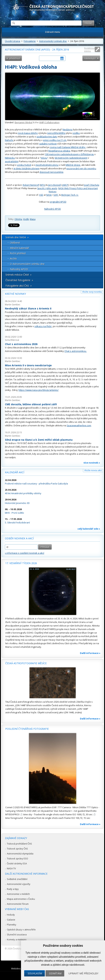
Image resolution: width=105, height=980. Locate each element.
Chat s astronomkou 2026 (21, 344)
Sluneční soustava (17, 934)
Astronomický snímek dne (53, 41)
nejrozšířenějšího (56, 133)
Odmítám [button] (55, 973)
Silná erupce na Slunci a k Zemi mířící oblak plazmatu (39, 440)
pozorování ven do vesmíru (81, 168)
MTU (43, 185)
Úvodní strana (13, 41)
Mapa (33, 219)
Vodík (26, 219)
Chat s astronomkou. (76, 351)
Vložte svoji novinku (92, 292)
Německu (10, 158)
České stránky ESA (17, 863)
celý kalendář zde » (89, 529)
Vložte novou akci (93, 470)
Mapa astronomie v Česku (21, 899)
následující (90, 58)
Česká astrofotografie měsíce (26, 663)
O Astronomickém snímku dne (27, 264)
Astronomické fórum (18, 904)
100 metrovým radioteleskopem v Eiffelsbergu (69, 154)
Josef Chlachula (92, 185)
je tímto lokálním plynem (26, 168)
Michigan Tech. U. (70, 195)
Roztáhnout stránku (90, 50)
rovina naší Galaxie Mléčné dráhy (67, 147)
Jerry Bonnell (55, 185)
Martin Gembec (13, 305)
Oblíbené (15, 243)
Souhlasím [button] (35, 973)
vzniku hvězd (24, 165)
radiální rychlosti (48, 144)
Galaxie (11, 920)
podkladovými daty (47, 137)
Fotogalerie (30, 41)
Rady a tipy (13, 889)
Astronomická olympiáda (20, 854)
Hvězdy (11, 915)
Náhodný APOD (53, 209)
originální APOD (58, 202)
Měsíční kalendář (19, 248)
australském (12, 161)
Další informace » (90, 653)
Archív (13, 259)
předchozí (15, 58)
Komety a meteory (17, 939)
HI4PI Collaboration (49, 122)
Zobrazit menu (52, 32)
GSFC (56, 195)
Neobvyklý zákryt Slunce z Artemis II (28, 308)
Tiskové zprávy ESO (17, 858)
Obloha (18, 219)
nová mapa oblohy (28, 133)
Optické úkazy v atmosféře (21, 930)
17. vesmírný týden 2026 (21, 563)
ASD (41, 195)
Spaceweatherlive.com (79, 425)
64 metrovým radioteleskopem (71, 158)
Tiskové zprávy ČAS (17, 849)
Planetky (12, 925)
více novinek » (92, 463)
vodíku (76, 133)
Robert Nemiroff (31, 185)
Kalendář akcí (15, 472)
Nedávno (68, 129)
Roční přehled (18, 253)
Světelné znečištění (17, 879)
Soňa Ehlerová (12, 340)
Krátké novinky (15, 294)
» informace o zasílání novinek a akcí (25, 553)
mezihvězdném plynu (47, 165)
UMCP (65, 185)
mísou (44, 158)
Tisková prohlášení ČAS (19, 844)
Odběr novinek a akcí (19, 538)
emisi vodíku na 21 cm (55, 140)
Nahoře (9, 140)
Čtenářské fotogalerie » (19, 280)
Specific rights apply (47, 188)
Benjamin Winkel (24, 122)
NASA (49, 195)
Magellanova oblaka (59, 151)
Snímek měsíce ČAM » (18, 275)
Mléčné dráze (73, 165)
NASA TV (11, 868)
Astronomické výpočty (19, 884)
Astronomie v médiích (18, 894)
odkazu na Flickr (43, 326)
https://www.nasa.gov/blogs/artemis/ (39, 390)
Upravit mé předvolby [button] (83, 973)
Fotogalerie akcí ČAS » (19, 286)
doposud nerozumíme (51, 172)
